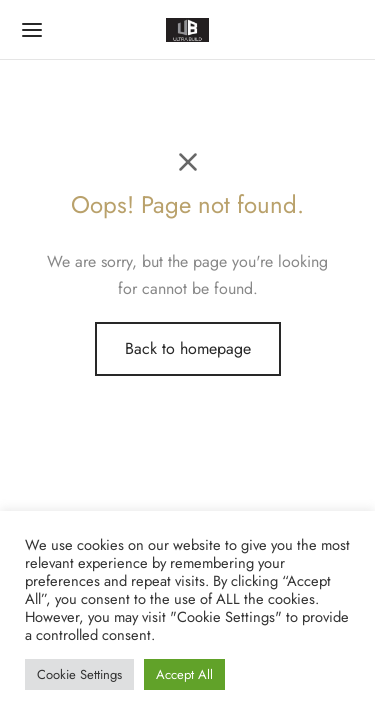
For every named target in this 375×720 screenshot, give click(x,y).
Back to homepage (188, 348)
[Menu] (32, 30)
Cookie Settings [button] (79, 674)
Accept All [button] (184, 674)
